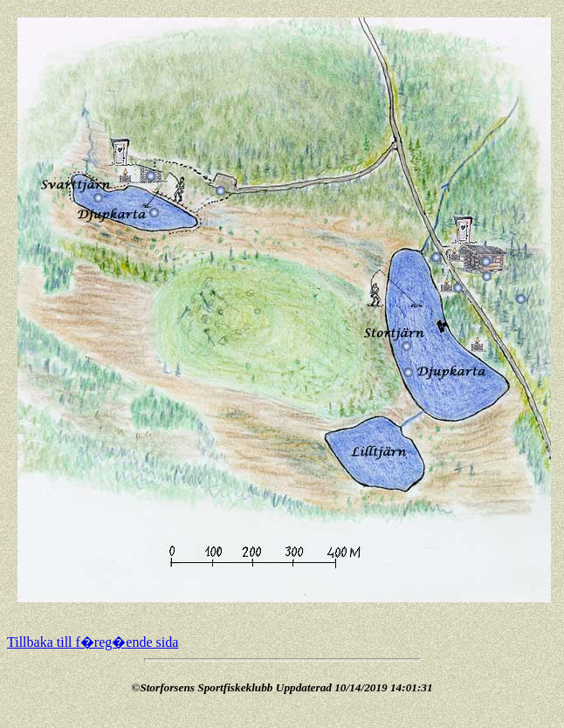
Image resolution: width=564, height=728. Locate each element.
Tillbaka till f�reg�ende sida (93, 642)
